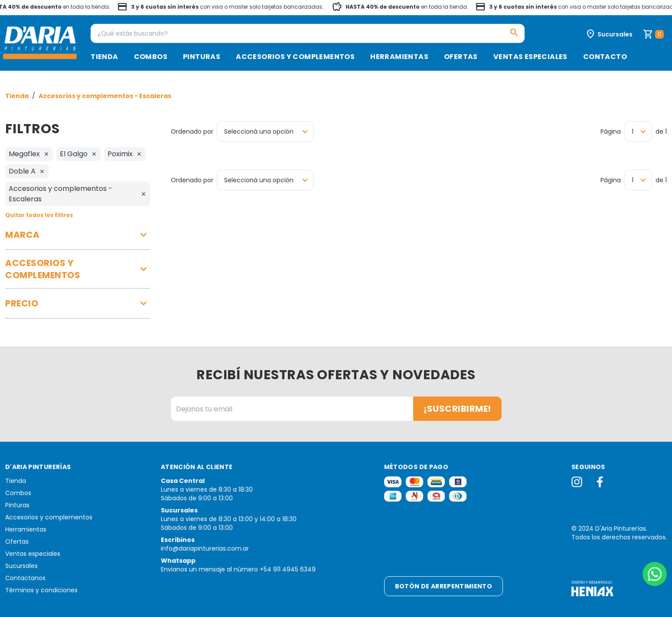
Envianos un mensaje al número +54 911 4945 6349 (238, 569)
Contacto (605, 57)
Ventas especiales (530, 57)
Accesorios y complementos (295, 57)
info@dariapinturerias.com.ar (205, 548)
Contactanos (25, 578)
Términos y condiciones (41, 590)
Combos (151, 57)
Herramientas (399, 57)
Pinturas (202, 57)
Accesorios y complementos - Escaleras (105, 96)
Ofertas (461, 57)
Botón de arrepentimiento (444, 586)
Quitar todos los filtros (39, 215)
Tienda (104, 57)
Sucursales (21, 566)
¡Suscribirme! (457, 409)
